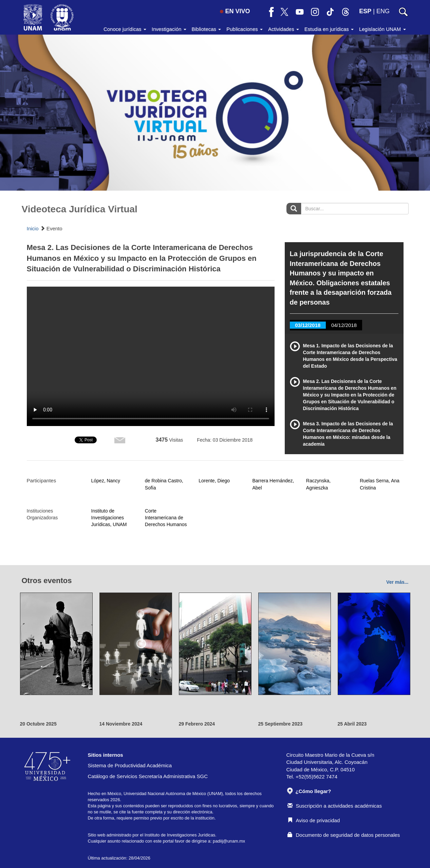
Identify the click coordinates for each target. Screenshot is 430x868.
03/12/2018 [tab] (308, 325)
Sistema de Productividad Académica (130, 765)
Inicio (33, 228)
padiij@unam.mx (229, 841)
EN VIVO (235, 11)
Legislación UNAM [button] (382, 29)
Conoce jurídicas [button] (125, 29)
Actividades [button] (284, 29)
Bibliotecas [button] (207, 29)
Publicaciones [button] (245, 29)
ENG (383, 11)
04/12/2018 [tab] (344, 325)
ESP (365, 11)
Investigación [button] (169, 29)
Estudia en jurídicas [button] (329, 29)
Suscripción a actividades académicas (335, 806)
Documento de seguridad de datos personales (344, 835)
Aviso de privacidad (314, 820)
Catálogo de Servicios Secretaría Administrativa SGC (148, 776)
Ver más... (397, 582)
